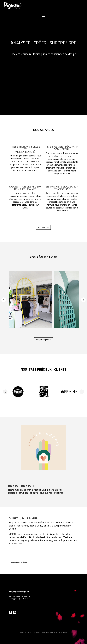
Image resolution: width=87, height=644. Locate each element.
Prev (4, 300)
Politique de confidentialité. (59, 632)
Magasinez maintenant (20, 562)
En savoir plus (43, 227)
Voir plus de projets (43, 340)
